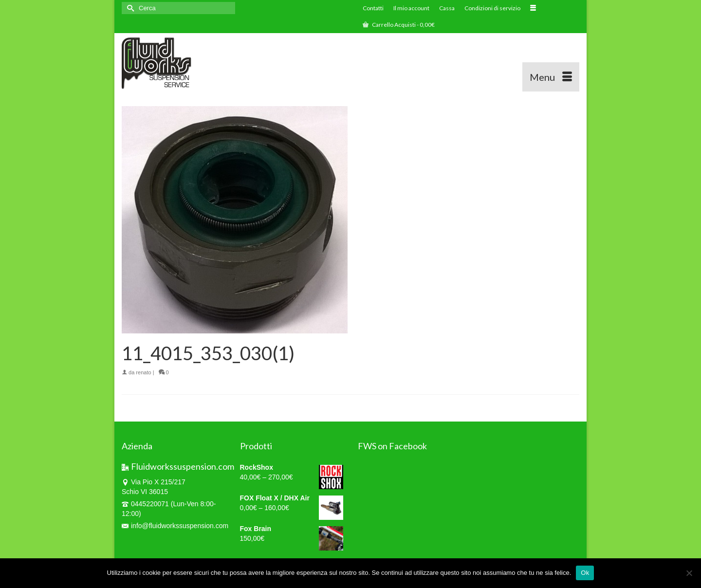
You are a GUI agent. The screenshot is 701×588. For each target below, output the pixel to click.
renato (143, 372)
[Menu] (551, 77)
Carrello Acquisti (399, 25)
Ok (585, 573)
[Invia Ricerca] (129, 8)
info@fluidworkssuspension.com (175, 526)
